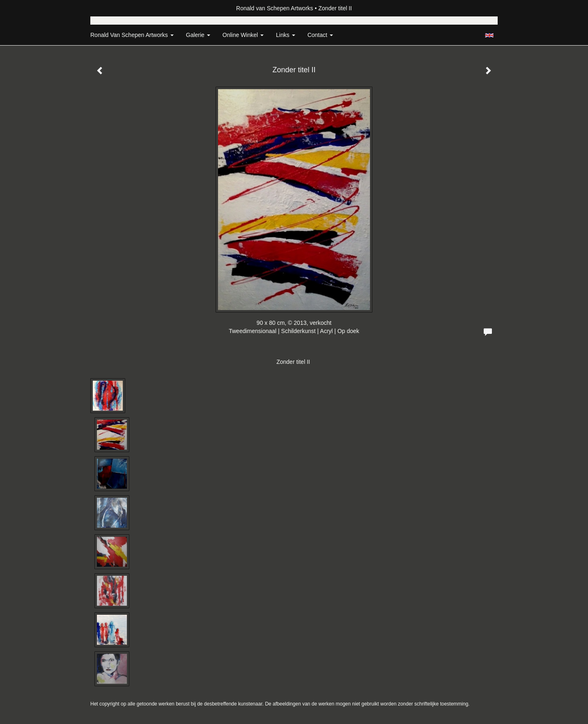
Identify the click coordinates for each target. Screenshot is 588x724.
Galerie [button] (198, 35)
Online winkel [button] (243, 35)
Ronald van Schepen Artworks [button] (132, 35)
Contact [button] (320, 35)
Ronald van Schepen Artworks (275, 8)
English (489, 35)
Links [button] (286, 35)
